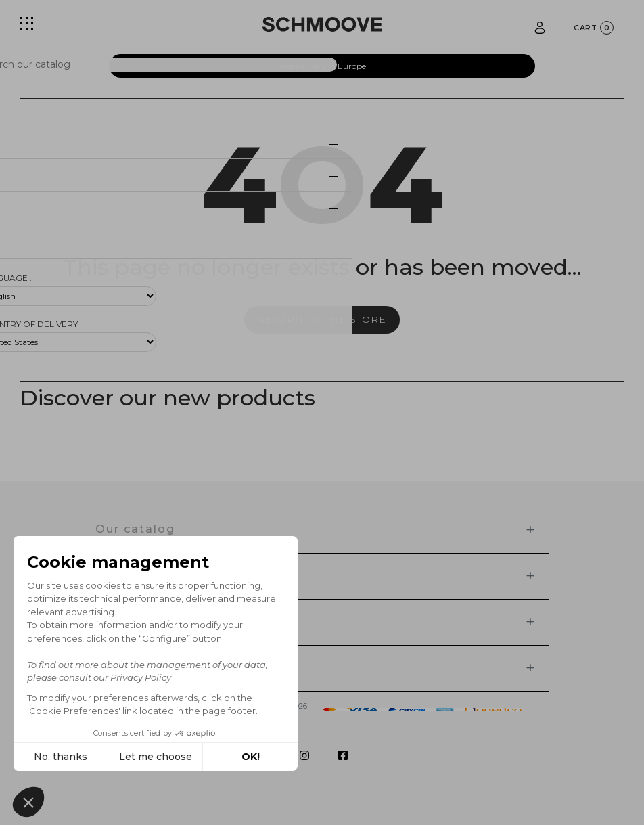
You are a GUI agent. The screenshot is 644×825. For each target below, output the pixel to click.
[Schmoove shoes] (322, 24)
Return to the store (322, 319)
